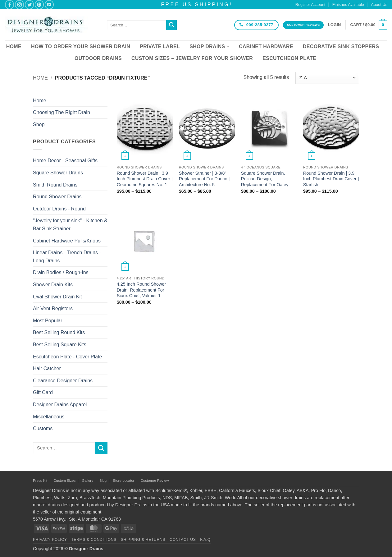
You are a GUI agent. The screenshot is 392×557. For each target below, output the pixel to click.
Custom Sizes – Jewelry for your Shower (192, 58)
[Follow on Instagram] (19, 5)
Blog (103, 481)
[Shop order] (327, 78)
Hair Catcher (47, 368)
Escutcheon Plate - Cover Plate (67, 357)
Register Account (310, 5)
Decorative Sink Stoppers (341, 46)
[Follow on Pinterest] (39, 5)
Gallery (87, 481)
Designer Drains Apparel (60, 405)
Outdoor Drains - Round (59, 209)
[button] (335, 25)
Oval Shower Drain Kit (57, 297)
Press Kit (40, 481)
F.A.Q (205, 540)
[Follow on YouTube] (49, 5)
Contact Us (183, 540)
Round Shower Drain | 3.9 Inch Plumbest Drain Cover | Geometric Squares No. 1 (145, 179)
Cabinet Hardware (266, 46)
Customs (43, 428)
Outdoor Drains (98, 58)
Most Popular (48, 321)
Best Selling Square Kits (60, 345)
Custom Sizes (64, 481)
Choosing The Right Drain (62, 112)
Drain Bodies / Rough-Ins (61, 272)
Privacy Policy (50, 540)
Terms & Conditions (94, 540)
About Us (379, 5)
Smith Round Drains (55, 185)
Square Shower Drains (58, 173)
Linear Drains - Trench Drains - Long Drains (67, 257)
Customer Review (155, 481)
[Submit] (171, 25)
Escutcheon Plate (289, 58)
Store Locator (123, 481)
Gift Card (43, 392)
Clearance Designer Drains (63, 381)
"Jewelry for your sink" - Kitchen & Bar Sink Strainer (70, 225)
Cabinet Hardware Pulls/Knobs (67, 241)
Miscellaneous (49, 417)
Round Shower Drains (57, 197)
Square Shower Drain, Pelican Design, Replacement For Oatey (265, 179)
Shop (39, 124)
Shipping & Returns (143, 540)
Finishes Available (348, 5)
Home (14, 46)
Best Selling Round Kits (59, 332)
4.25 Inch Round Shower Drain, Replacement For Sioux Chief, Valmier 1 (141, 290)
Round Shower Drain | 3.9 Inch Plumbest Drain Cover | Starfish (331, 179)
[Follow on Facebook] (9, 5)
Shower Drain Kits (53, 285)
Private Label (160, 46)
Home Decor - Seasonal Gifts (65, 161)
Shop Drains (209, 46)
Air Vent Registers (53, 308)
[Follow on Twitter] (29, 5)
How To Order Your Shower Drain (81, 46)
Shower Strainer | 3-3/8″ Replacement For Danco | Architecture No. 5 (204, 179)
